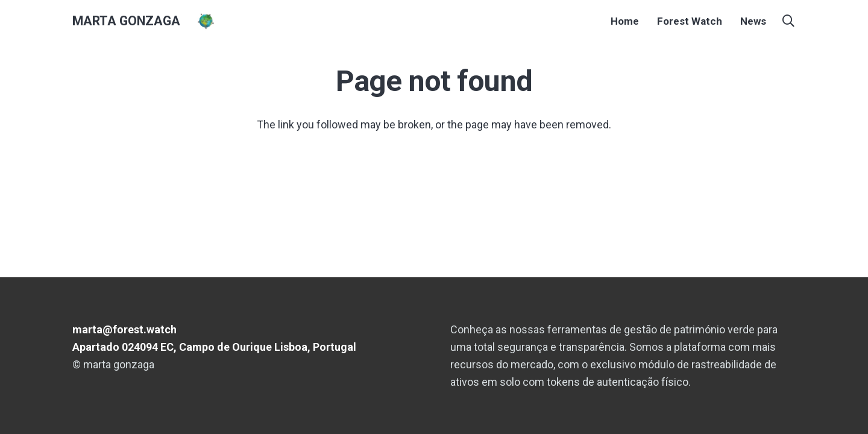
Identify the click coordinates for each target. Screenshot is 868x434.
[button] (788, 21)
